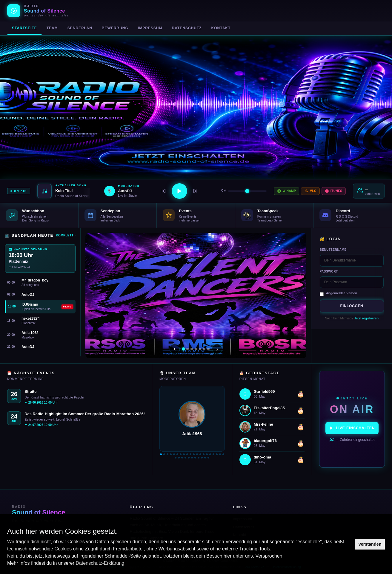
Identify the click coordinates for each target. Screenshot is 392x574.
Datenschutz (187, 28)
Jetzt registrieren (366, 318)
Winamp (287, 191)
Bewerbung (115, 28)
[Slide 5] (200, 349)
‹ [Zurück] (175, 349)
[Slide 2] (187, 349)
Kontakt (221, 28)
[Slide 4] (196, 349)
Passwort (329, 271)
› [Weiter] (217, 349)
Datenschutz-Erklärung (100, 563)
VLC (310, 191)
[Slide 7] (208, 349)
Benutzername (333, 250)
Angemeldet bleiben (342, 293)
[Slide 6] (204, 349)
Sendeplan (80, 28)
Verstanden (370, 544)
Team (52, 28)
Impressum (150, 28)
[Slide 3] (192, 349)
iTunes (334, 191)
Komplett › (66, 235)
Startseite (24, 28)
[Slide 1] (183, 349)
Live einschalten (352, 428)
